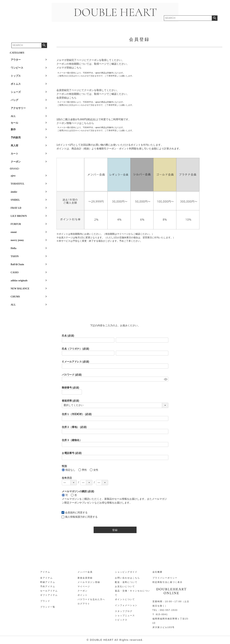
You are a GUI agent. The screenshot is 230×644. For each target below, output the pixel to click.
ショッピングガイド (126, 572)
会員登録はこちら (66, 98)
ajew (13, 176)
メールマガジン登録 (89, 582)
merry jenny (17, 240)
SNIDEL (15, 200)
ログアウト (84, 604)
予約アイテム (48, 586)
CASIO (15, 272)
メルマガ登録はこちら (69, 68)
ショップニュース (125, 616)
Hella (14, 248)
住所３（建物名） (72, 440)
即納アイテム (48, 582)
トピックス (121, 620)
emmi (14, 232)
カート (14, 154)
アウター (16, 60)
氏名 (68, 336)
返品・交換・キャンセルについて (132, 593)
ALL (13, 116)
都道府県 (71, 401)
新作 (13, 129)
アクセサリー (18, 108)
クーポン (16, 162)
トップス (16, 76)
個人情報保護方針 (75, 517)
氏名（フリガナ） (76, 349)
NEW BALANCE (20, 289)
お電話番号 (72, 453)
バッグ (14, 100)
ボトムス (16, 84)
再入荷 (14, 146)
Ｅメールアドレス (76, 362)
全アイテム (46, 578)
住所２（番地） (74, 427)
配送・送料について (126, 582)
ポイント (83, 595)
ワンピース (17, 68)
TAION (15, 256)
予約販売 (16, 138)
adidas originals (19, 281)
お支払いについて (125, 586)
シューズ (16, 92)
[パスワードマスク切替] (166, 379)
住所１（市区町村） (77, 414)
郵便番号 (71, 388)
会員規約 (70, 512)
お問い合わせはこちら (127, 578)
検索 (44, 45)
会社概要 (157, 572)
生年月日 (67, 478)
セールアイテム (49, 591)
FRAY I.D (16, 208)
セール (14, 123)
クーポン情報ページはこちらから (75, 123)
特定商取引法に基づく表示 (167, 582)
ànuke (14, 192)
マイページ (84, 586)
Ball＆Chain (17, 264)
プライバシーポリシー (165, 578)
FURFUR (16, 224)
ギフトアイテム (49, 595)
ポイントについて (125, 599)
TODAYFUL (18, 184)
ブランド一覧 (48, 607)
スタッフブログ (124, 611)
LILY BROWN (19, 216)
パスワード (72, 375)
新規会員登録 (85, 578)
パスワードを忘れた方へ (91, 599)
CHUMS (15, 297)
